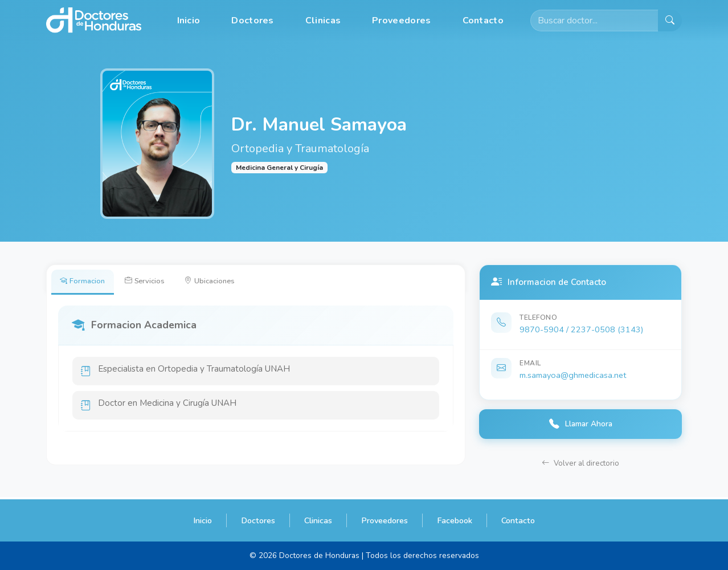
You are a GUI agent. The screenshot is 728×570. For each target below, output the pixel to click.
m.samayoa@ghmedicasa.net (573, 375)
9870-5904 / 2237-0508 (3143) (581, 329)
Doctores (252, 21)
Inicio (189, 21)
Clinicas (323, 21)
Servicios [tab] (153, 282)
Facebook (455, 520)
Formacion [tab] (85, 282)
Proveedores (401, 21)
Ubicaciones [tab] (224, 282)
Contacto (483, 21)
